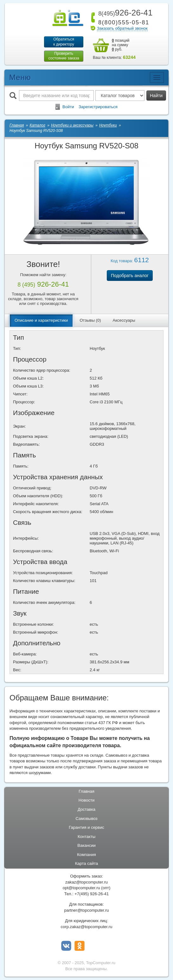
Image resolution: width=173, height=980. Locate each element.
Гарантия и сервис (86, 828)
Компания (86, 855)
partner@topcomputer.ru (86, 911)
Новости (86, 800)
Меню (20, 77)
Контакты (86, 837)
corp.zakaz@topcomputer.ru (87, 927)
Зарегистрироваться (98, 107)
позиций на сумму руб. (121, 45)
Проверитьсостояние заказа (64, 56)
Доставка (86, 810)
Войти (68, 107)
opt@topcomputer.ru (81, 888)
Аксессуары (124, 321)
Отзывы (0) (90, 321)
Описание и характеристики (41, 321)
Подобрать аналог (130, 276)
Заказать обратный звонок (122, 28)
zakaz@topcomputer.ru (86, 882)
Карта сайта (86, 864)
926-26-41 (124, 13)
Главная (86, 792)
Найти (156, 96)
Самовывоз (87, 819)
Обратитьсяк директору (64, 42)
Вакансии (86, 846)
